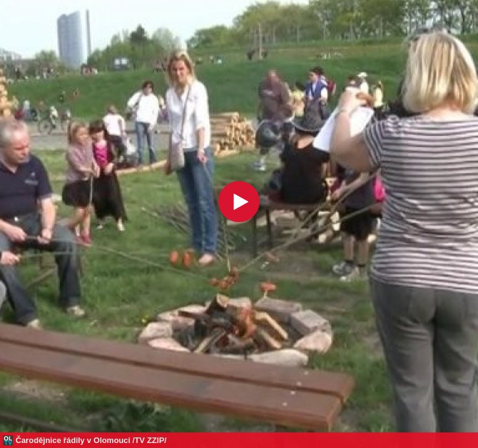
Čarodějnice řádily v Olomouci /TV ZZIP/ (91, 440)
